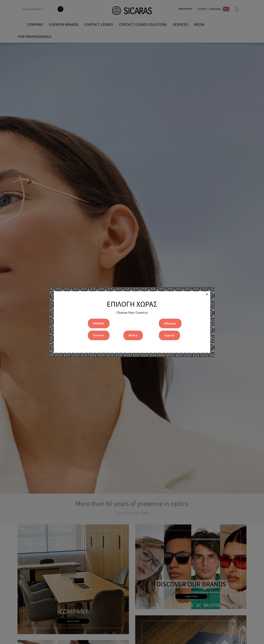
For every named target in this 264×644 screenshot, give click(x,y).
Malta (133, 335)
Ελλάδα (99, 323)
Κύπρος (170, 323)
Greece (99, 335)
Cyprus (169, 335)
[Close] (207, 294)
